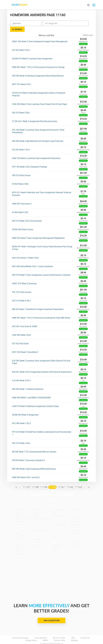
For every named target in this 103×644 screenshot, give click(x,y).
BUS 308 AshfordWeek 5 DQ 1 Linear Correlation (33, 260)
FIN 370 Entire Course (21, 169)
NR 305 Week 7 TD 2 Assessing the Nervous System (34, 446)
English (36, 510)
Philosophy (75, 513)
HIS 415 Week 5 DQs (21, 107)
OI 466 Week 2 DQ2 (20, 178)
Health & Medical (58, 504)
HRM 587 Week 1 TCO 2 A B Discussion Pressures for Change (38, 61)
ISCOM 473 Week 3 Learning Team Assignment (32, 53)
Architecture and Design (23, 513)
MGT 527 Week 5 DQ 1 (22, 78)
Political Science (77, 519)
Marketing (56, 542)
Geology (37, 536)
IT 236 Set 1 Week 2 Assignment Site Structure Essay (35, 115)
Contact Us (85, 632)
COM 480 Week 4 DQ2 (21, 329)
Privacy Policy (31, 634)
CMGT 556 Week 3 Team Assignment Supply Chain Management (40, 36)
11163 (79, 481)
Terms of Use (59, 634)
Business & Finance (22, 530)
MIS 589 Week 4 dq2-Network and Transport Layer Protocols (38, 135)
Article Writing (20, 518)
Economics (38, 504)
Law (54, 527)
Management (57, 539)
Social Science (76, 539)
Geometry (37, 539)
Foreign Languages (40, 524)
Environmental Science (42, 513)
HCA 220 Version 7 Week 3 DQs (25, 252)
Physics (74, 516)
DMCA (45, 634)
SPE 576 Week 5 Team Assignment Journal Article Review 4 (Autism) (41, 269)
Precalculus (75, 522)
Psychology (75, 527)
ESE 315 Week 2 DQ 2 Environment (27, 215)
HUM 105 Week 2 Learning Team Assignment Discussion (36, 152)
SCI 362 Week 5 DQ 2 (21, 44)
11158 (35, 481)
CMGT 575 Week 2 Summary (24, 278)
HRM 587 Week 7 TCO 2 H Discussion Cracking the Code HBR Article (41, 312)
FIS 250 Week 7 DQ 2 (21, 144)
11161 (61, 481)
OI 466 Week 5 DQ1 (20, 206)
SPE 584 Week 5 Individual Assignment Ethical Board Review (38, 70)
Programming (76, 524)
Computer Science (21, 548)
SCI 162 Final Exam (20, 338)
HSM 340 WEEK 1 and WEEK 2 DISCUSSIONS (31, 392)
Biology (18, 527)
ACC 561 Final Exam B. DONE (25, 320)
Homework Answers (20, 632)
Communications (21, 545)
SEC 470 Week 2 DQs (21, 437)
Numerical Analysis (78, 504)
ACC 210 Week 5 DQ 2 (21, 295)
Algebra (18, 507)
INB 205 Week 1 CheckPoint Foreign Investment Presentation (38, 303)
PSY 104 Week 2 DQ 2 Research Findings (29, 161)
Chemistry (19, 542)
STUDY (20, 5)
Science (74, 536)
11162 (70, 481)
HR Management (58, 510)
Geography (37, 533)
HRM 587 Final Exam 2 (22, 198)
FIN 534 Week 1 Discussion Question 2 (28, 454)
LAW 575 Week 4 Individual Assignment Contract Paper (35, 400)
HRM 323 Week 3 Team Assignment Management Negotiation (38, 232)
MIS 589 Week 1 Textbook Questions (28, 383)
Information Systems (60, 519)
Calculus (18, 539)
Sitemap (74, 634)
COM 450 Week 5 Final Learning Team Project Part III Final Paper (40, 98)
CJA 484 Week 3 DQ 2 (21, 375)
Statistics (74, 542)
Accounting (19, 504)
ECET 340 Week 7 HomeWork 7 (25, 346)
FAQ (73, 632)
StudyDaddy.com (58, 638)
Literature (56, 530)
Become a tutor (59, 632)
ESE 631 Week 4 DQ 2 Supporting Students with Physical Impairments (42, 366)
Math (54, 545)
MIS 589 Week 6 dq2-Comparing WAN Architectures (34, 463)
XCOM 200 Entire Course (22, 224)
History (55, 507)
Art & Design (19, 516)
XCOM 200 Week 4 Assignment (25, 409)
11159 (44, 481)
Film (35, 522)
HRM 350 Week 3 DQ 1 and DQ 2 (26, 472)
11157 (26, 481)
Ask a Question (52, 614)
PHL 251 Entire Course (22, 286)
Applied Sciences (21, 510)
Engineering (38, 507)
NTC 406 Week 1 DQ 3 (21, 417)
